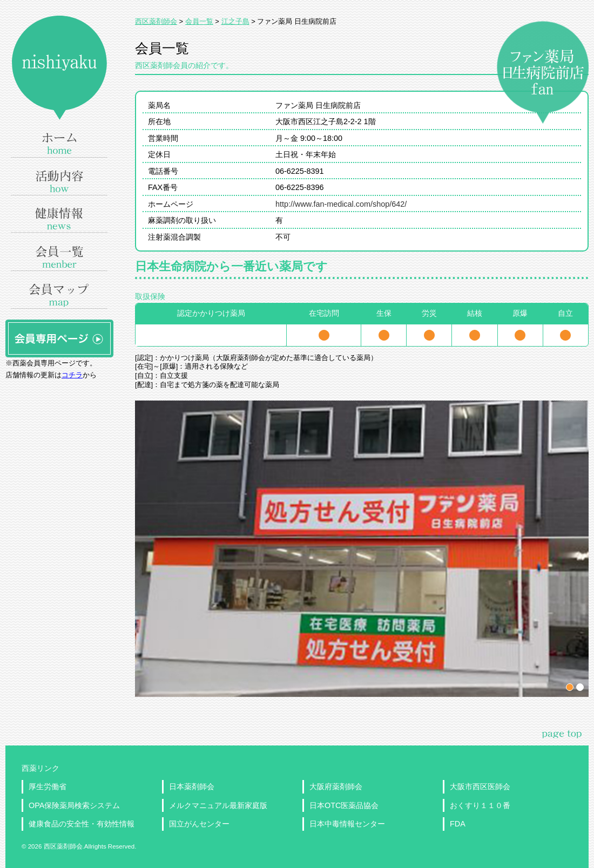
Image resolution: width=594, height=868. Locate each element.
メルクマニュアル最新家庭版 (218, 805)
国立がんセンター (199, 824)
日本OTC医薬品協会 (344, 805)
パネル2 (580, 687)
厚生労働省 (48, 786)
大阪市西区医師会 (480, 786)
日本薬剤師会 (192, 786)
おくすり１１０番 (480, 805)
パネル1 (570, 687)
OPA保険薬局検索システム (74, 805)
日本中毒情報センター (347, 824)
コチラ (72, 375)
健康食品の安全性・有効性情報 (82, 824)
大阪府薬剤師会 (336, 786)
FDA (458, 824)
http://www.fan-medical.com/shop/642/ (341, 204)
